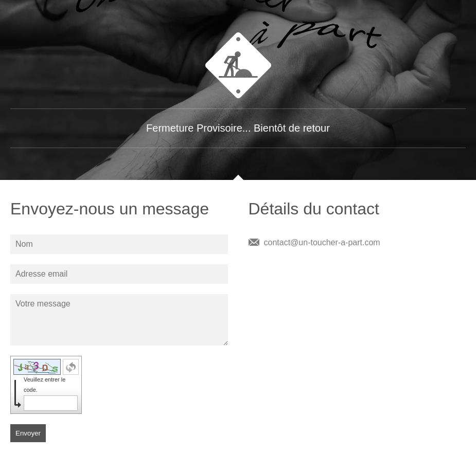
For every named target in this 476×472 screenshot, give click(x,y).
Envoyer (28, 433)
